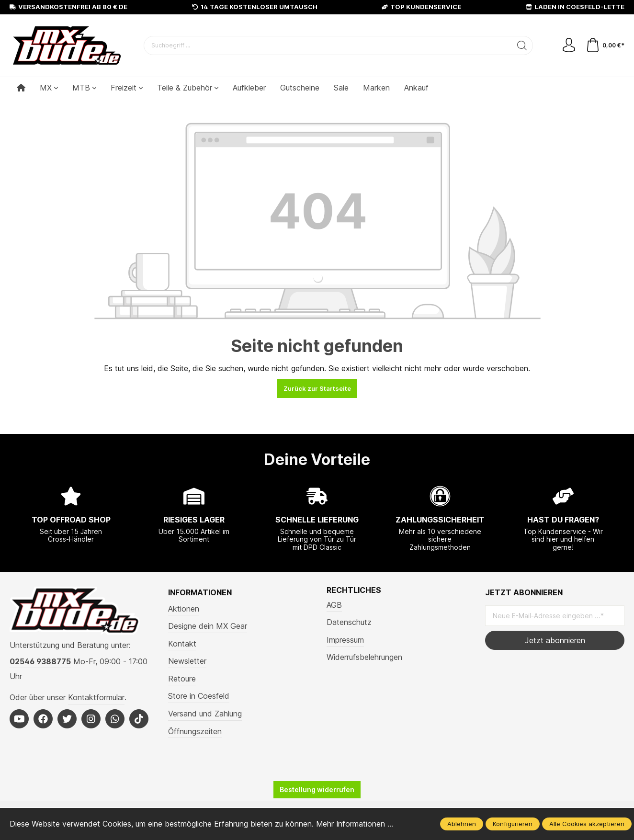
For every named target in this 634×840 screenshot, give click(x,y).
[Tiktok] (139, 719)
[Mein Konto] (569, 45)
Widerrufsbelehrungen (364, 657)
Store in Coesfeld (199, 696)
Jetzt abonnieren (555, 640)
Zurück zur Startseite (317, 388)
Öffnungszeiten (195, 731)
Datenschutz (349, 622)
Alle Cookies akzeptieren (587, 824)
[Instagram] (91, 719)
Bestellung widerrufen (317, 789)
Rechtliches (354, 590)
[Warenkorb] (605, 45)
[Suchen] (522, 45)
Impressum (345, 640)
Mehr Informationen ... (355, 824)
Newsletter (187, 661)
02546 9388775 (40, 661)
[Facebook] (43, 719)
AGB (334, 605)
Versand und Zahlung (205, 714)
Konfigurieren (513, 824)
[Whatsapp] (115, 719)
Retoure (182, 679)
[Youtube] (19, 719)
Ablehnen (462, 824)
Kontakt (182, 644)
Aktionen (184, 609)
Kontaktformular (96, 697)
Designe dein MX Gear (208, 626)
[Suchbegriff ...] (328, 45)
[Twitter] (67, 719)
